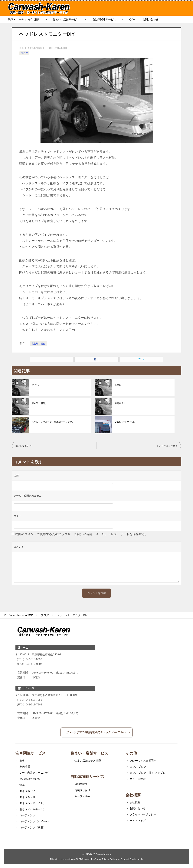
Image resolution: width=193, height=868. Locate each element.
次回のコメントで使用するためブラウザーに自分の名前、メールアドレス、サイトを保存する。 (82, 534)
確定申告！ (120, 403)
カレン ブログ (138, 767)
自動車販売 (81, 784)
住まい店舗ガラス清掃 (88, 761)
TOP (21, 615)
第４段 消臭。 (39, 403)
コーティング (27, 815)
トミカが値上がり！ (167, 446)
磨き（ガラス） (29, 797)
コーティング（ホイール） (35, 821)
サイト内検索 (138, 779)
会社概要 (135, 802)
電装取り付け (38, 344)
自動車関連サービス (104, 19)
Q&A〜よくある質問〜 (143, 761)
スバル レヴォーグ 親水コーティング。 (53, 422)
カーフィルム (82, 796)
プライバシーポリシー (143, 814)
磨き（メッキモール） (33, 809)
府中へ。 (36, 385)
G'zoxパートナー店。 (125, 422)
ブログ (24, 53)
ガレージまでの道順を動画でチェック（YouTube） (98, 732)
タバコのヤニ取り (30, 779)
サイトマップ (138, 821)
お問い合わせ (150, 19)
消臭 (22, 785)
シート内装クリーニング (34, 773)
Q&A (132, 19)
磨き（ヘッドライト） (33, 803)
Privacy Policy (109, 859)
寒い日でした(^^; (24, 446)
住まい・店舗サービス (66, 19)
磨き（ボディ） (29, 791)
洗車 (22, 761)
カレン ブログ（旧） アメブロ (148, 773)
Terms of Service (129, 859)
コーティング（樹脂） (33, 827)
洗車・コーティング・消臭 (24, 19)
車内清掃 (25, 767)
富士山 (118, 385)
